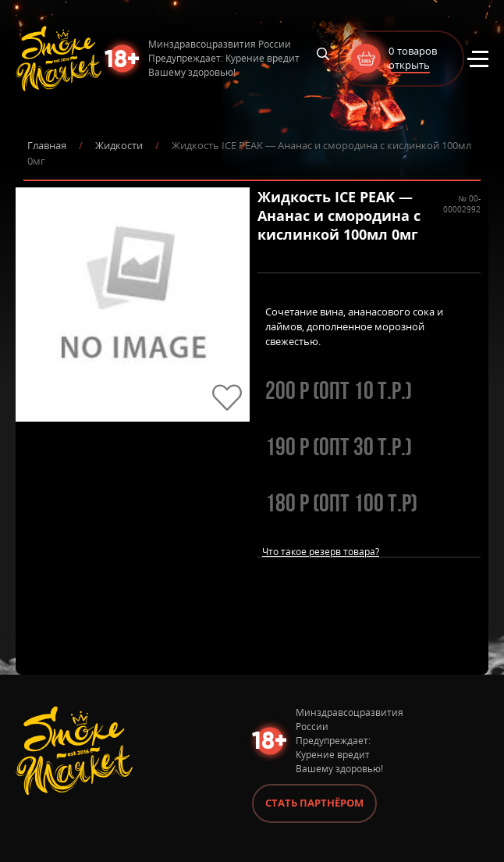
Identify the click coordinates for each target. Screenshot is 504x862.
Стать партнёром (314, 803)
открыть (409, 65)
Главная (47, 145)
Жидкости (119, 145)
